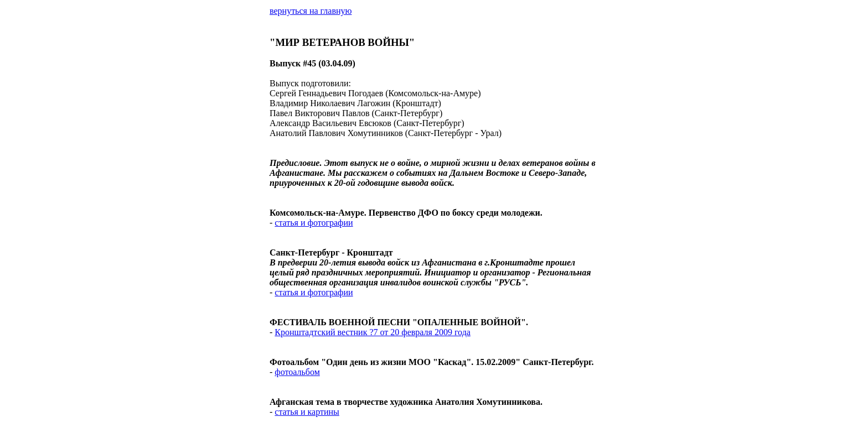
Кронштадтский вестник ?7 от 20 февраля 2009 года (373, 332)
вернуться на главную (311, 11)
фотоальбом (297, 372)
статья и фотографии (314, 223)
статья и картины (307, 412)
